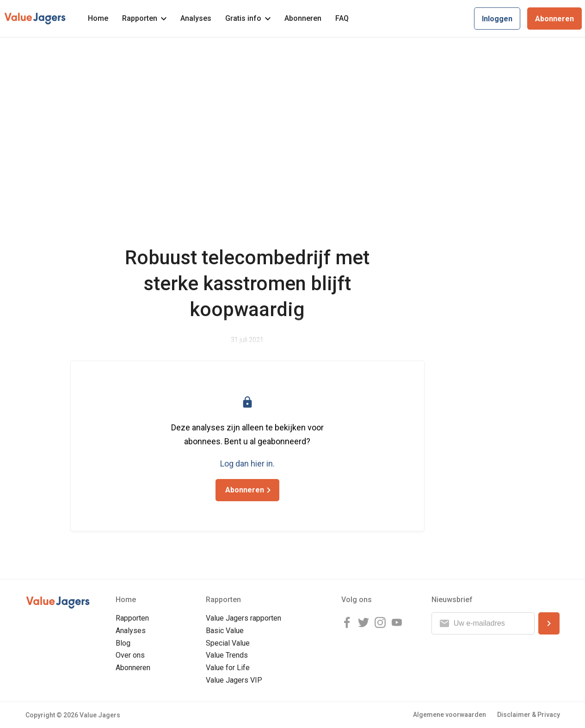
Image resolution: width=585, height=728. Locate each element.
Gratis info (248, 18)
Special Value (228, 643)
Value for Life (228, 668)
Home (98, 18)
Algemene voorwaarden (450, 715)
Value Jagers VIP (234, 680)
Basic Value (225, 631)
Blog (123, 643)
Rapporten (144, 18)
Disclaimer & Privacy (529, 715)
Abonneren (303, 18)
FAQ (342, 18)
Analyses (196, 18)
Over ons (130, 655)
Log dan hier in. (247, 464)
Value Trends (227, 655)
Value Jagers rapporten (243, 618)
